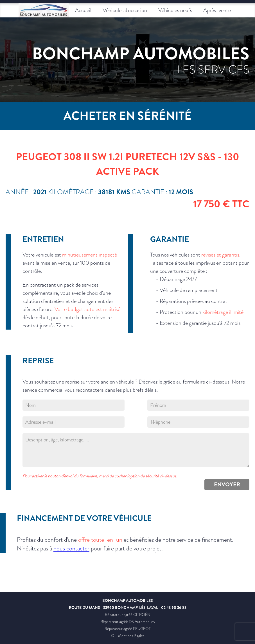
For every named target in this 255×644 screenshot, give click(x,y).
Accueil (83, 10)
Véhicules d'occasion (125, 10)
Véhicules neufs (175, 10)
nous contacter (71, 548)
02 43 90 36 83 (174, 607)
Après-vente (217, 10)
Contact (128, 30)
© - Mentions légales (128, 636)
